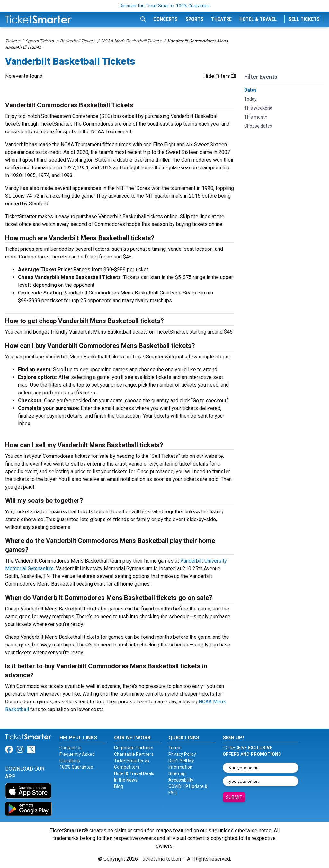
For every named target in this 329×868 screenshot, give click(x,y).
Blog (119, 786)
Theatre (221, 19)
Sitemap (177, 773)
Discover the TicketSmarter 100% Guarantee (165, 6)
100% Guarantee (76, 767)
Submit (234, 797)
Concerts (165, 19)
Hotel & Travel (258, 19)
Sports (194, 19)
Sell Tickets (304, 19)
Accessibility (181, 780)
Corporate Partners (134, 748)
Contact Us (71, 748)
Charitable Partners (134, 754)
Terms (175, 748)
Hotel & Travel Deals (134, 773)
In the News (126, 780)
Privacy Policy (182, 754)
